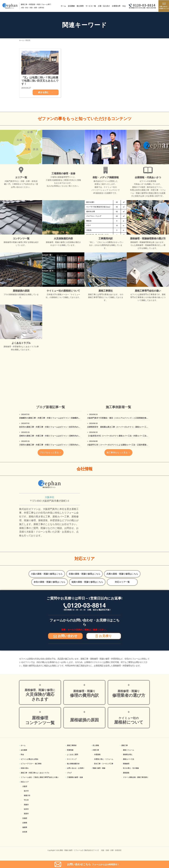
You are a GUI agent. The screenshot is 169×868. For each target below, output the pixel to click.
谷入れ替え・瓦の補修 (131, 768)
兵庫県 (25, 823)
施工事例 (79, 6)
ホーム (62, 6)
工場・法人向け (103, 6)
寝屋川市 (27, 796)
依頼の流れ (25, 768)
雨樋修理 (126, 764)
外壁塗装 (97, 755)
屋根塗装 (126, 773)
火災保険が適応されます (40, 695)
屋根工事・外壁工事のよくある (35, 773)
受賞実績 (70, 750)
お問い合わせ (65, 636)
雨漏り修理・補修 (99, 768)
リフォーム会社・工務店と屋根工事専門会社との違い (40, 777)
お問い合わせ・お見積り (76, 768)
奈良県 (25, 832)
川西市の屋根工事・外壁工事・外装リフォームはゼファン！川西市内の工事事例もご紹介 (56, 445)
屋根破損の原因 (84, 720)
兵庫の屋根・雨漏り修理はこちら (122, 574)
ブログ (69, 773)
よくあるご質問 (72, 755)
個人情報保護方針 (73, 764)
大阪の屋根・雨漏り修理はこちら (47, 574)
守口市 (26, 800)
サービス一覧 (89, 6)
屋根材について (129, 721)
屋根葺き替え (128, 755)
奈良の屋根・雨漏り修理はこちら (50, 582)
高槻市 (26, 805)
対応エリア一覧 (122, 582)
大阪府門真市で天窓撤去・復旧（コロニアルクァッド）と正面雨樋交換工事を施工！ (122, 418)
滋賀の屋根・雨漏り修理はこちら (87, 582)
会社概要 (70, 6)
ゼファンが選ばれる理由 (29, 759)
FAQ (123, 6)
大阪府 (25, 786)
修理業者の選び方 (129, 694)
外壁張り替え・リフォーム (104, 759)
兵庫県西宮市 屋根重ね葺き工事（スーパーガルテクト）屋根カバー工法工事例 (120, 427)
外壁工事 (96, 750)
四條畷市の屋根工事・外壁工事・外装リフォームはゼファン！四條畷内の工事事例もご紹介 (57, 418)
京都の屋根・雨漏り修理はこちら (84, 574)
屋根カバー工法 (128, 759)
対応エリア (25, 782)
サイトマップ (72, 759)
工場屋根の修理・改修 (75, 777)
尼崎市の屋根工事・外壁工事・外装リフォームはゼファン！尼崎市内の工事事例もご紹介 (56, 436)
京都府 (25, 818)
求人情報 (96, 745)
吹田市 (26, 809)
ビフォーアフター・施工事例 (31, 764)
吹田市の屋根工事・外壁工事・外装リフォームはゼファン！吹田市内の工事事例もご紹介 (56, 427)
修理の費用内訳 (84, 694)
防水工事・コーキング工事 (104, 764)
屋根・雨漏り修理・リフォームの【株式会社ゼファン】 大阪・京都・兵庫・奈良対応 (91, 850)
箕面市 (26, 814)
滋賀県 (25, 827)
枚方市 (26, 791)
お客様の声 (115, 6)
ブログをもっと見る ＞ (51, 453)
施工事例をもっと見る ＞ (118, 453)
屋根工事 (125, 745)
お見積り (104, 636)
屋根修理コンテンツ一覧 (40, 720)
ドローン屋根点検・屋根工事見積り (136, 777)
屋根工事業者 (72, 745)
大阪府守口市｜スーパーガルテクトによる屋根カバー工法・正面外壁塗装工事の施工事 (123, 445)
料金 (22, 755)
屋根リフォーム (128, 750)
